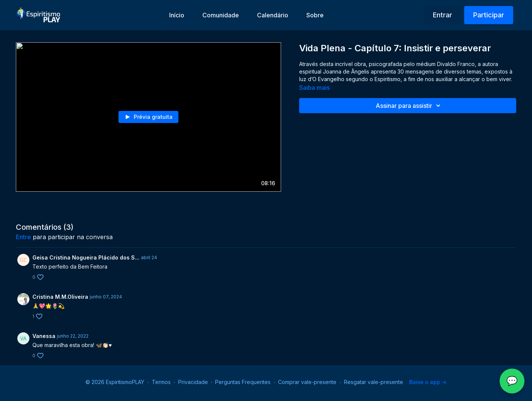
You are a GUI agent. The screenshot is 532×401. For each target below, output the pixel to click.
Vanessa (44, 336)
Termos (161, 382)
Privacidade (193, 382)
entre (23, 237)
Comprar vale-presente (307, 382)
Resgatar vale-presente (374, 382)
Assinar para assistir (409, 106)
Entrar (443, 15)
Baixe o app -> (428, 382)
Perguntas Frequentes (243, 382)
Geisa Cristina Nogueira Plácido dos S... (86, 257)
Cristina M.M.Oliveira (60, 297)
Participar (489, 15)
